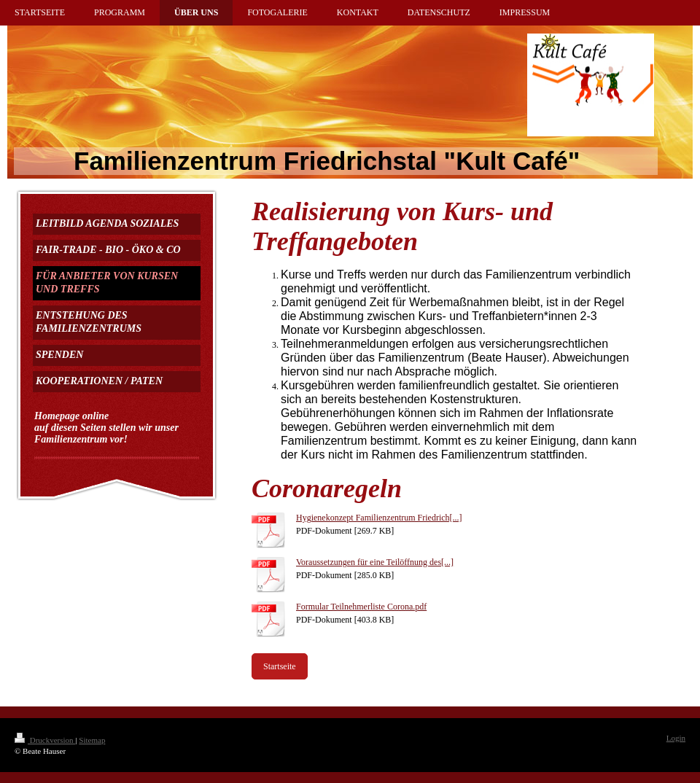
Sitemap (92, 740)
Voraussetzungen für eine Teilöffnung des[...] (375, 562)
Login (676, 738)
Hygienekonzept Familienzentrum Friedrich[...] (379, 518)
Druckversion (45, 740)
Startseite (280, 666)
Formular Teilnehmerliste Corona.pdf (361, 607)
